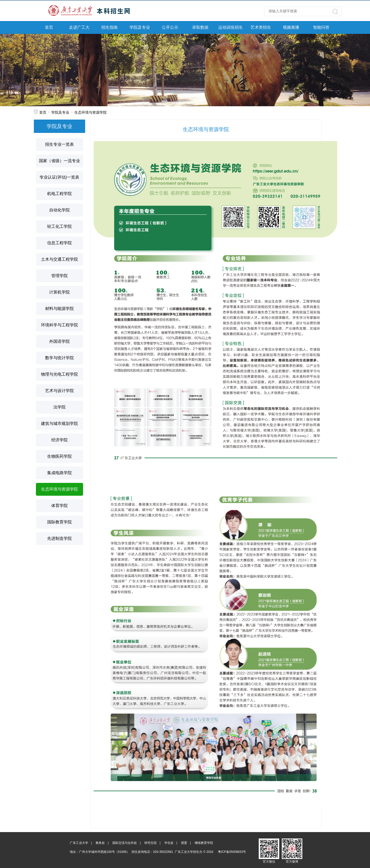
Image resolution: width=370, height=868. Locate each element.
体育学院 (59, 506)
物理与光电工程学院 (59, 374)
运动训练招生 (231, 27)
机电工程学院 (59, 194)
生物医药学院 (59, 456)
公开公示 (170, 27)
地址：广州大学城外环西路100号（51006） (100, 852)
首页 (49, 27)
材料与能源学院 (59, 309)
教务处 (100, 843)
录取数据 (200, 27)
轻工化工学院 (59, 226)
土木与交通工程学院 (59, 259)
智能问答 (321, 27)
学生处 (169, 843)
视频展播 (291, 27)
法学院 (59, 407)
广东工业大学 (79, 843)
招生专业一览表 (59, 144)
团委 (184, 843)
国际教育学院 (59, 522)
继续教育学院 (204, 843)
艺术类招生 (261, 27)
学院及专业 (140, 27)
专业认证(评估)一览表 (59, 177)
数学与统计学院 (59, 358)
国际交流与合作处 (125, 843)
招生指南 (109, 27)
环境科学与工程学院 (59, 325)
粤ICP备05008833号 (232, 852)
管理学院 (59, 276)
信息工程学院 (59, 243)
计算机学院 (59, 292)
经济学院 (59, 440)
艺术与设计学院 (59, 391)
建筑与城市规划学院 (59, 423)
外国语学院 (59, 341)
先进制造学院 (59, 538)
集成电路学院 (59, 473)
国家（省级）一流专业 (59, 161)
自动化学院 (59, 210)
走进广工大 (79, 27)
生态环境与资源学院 (91, 112)
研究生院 (151, 843)
